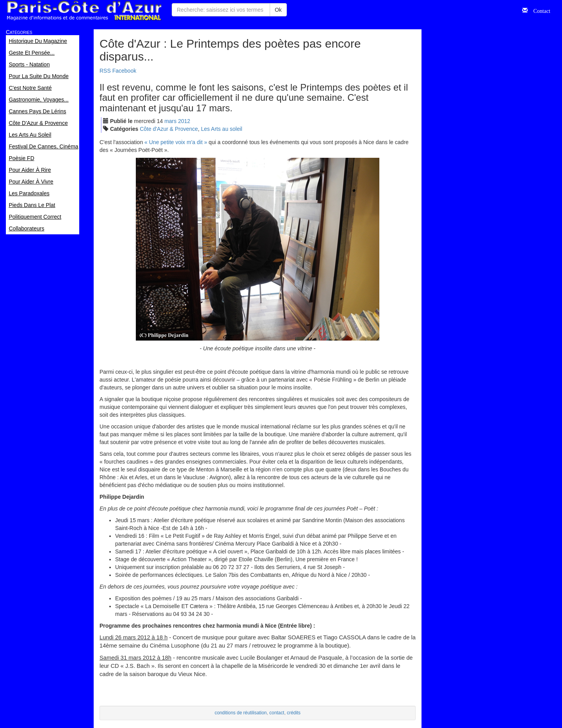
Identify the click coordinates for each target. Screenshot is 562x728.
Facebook (124, 71)
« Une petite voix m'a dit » (176, 142)
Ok (278, 10)
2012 (184, 121)
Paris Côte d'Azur (84, 11)
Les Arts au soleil (222, 129)
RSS (105, 71)
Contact (539, 10)
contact (277, 713)
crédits (294, 713)
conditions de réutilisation (241, 713)
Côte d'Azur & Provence (169, 129)
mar (170, 121)
